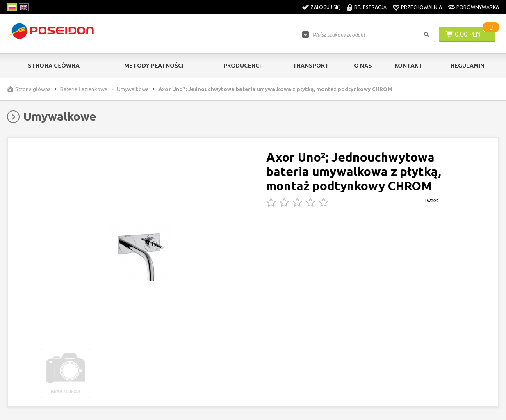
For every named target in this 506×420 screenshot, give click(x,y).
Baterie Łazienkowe (84, 89)
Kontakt (408, 66)
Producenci (242, 66)
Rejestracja (370, 7)
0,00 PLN (468, 34)
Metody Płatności (154, 66)
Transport (311, 66)
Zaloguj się (325, 7)
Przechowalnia (422, 7)
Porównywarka (478, 7)
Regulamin (467, 66)
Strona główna (54, 66)
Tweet (431, 200)
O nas (363, 66)
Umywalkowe (133, 89)
